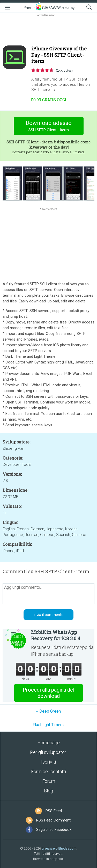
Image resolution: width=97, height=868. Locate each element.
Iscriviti (48, 762)
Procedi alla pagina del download (48, 693)
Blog (48, 791)
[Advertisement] (48, 30)
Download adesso (48, 127)
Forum (49, 781)
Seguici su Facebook (54, 830)
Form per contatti (48, 771)
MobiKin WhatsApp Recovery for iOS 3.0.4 (56, 635)
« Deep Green (48, 711)
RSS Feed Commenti (54, 820)
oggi (49, 100)
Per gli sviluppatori (49, 752)
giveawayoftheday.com (59, 848)
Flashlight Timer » (49, 725)
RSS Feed (54, 811)
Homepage (48, 743)
